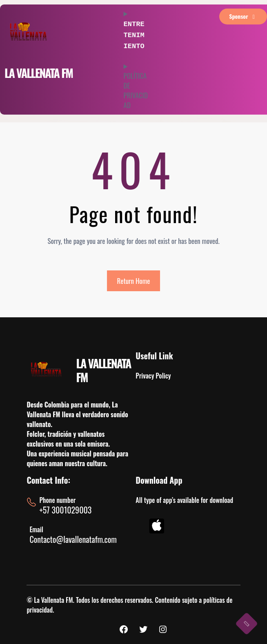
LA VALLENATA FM (39, 73)
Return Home (134, 281)
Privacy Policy (153, 376)
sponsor (243, 16)
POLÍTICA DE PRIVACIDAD (136, 88)
